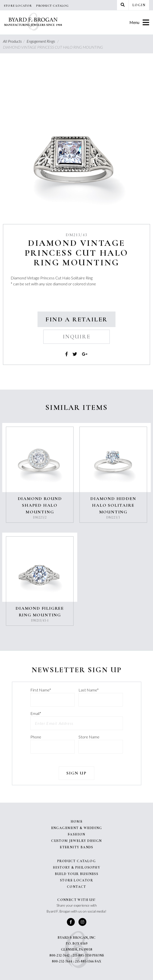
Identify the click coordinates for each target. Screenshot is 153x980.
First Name (41, 690)
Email (36, 713)
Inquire (76, 337)
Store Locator (18, 6)
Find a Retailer (76, 319)
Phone (36, 737)
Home (77, 822)
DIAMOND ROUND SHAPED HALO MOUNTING (40, 505)
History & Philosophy (76, 867)
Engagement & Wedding (77, 828)
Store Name (89, 737)
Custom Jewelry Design (76, 841)
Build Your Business (77, 874)
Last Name (89, 690)
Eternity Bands (76, 847)
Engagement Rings (43, 41)
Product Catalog (52, 6)
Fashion (76, 834)
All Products (14, 41)
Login (139, 5)
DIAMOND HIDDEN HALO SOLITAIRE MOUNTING (113, 505)
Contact (76, 887)
